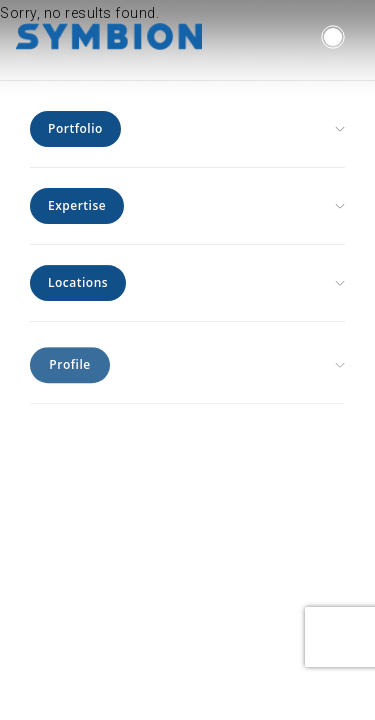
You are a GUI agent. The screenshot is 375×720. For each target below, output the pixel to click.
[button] (333, 37)
